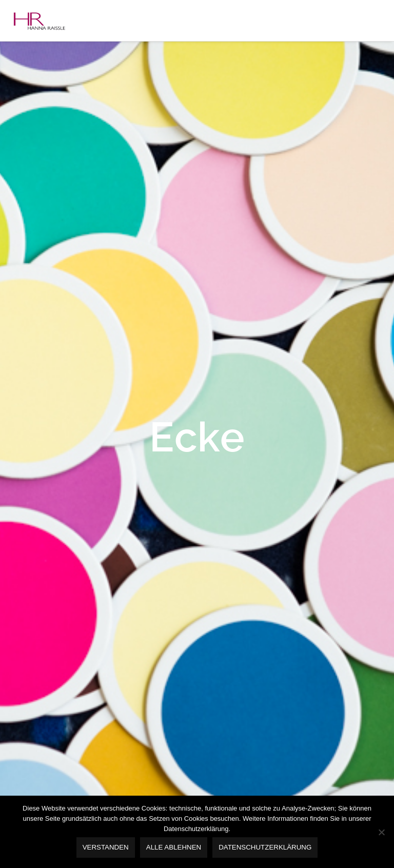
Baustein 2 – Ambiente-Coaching (88, 121)
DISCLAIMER (55, 315)
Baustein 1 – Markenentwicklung (88, 100)
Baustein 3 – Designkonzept (80, 143)
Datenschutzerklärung (265, 847)
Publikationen (49, 250)
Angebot (40, 78)
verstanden (106, 847)
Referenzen (45, 229)
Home (36, 56)
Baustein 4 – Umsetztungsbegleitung (96, 164)
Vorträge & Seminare (60, 207)
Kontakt (39, 293)
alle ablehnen (174, 847)
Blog (33, 272)
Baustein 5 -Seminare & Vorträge (88, 186)
